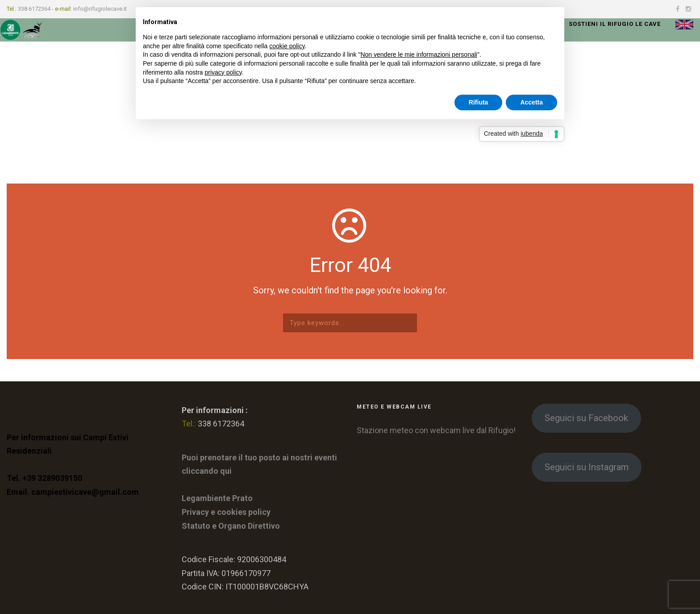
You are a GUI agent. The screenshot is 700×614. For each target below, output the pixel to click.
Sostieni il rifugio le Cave (615, 24)
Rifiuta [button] (479, 102)
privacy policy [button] (223, 72)
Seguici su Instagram (587, 467)
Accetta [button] (531, 102)
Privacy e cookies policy (226, 512)
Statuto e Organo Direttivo (231, 526)
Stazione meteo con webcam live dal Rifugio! (436, 430)
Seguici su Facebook (586, 418)
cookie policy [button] (287, 46)
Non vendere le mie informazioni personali (419, 54)
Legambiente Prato (217, 498)
